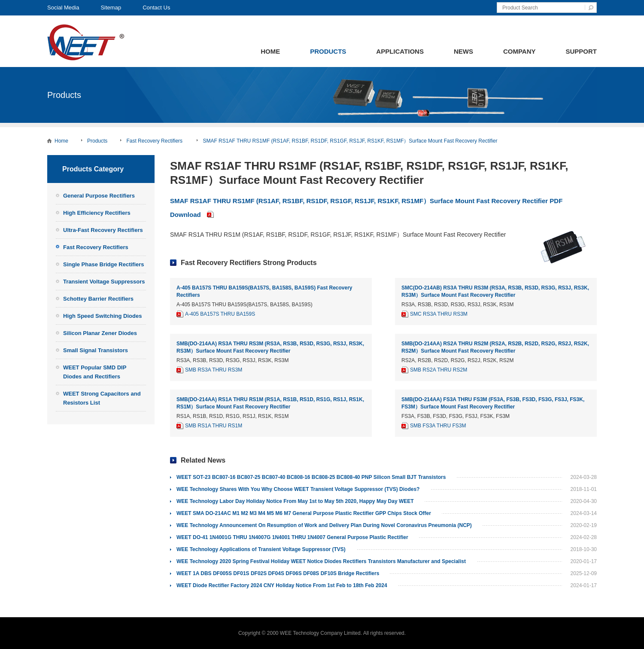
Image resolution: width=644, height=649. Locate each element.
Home (270, 51)
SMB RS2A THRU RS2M (439, 370)
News (463, 51)
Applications (400, 51)
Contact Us (156, 8)
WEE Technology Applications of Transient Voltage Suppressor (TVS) (261, 549)
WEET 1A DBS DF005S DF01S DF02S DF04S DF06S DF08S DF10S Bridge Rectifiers (278, 573)
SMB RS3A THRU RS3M (214, 370)
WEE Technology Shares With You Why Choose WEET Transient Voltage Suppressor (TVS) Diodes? (298, 489)
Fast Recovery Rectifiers (155, 141)
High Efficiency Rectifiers (97, 213)
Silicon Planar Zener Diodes (100, 333)
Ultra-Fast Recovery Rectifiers (103, 230)
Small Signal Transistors (96, 350)
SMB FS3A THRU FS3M (438, 426)
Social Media (63, 8)
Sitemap (111, 8)
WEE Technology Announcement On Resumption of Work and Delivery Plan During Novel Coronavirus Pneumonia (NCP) (324, 525)
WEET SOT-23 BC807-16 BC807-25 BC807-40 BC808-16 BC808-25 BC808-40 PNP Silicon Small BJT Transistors (311, 477)
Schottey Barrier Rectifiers (98, 299)
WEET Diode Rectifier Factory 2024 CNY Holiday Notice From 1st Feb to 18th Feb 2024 (282, 585)
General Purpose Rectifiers (99, 196)
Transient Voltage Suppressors (104, 282)
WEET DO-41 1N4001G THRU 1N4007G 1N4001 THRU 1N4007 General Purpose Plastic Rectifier (292, 537)
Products (328, 51)
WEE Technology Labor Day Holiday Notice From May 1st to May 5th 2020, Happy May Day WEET (295, 501)
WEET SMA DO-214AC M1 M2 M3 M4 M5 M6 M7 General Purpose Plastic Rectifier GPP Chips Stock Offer (304, 513)
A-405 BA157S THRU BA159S (220, 314)
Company (519, 51)
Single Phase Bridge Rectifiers (104, 264)
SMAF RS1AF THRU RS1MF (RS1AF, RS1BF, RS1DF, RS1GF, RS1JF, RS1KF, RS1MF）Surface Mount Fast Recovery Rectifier (350, 141)
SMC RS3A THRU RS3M (439, 314)
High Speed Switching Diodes (102, 316)
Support (581, 51)
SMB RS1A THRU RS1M (214, 426)
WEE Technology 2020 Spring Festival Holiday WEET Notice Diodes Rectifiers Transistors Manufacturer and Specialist (321, 561)
